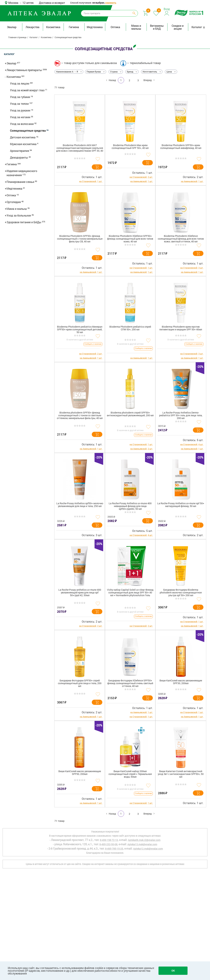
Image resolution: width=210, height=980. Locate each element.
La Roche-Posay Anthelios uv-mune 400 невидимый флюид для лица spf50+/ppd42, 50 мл (130, 506)
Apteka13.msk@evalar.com (142, 844)
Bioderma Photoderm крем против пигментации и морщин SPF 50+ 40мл (181, 328)
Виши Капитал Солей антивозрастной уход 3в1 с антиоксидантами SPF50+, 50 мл (181, 774)
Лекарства (32, 27)
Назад (112, 80)
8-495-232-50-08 (108, 844)
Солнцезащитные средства (28, 130)
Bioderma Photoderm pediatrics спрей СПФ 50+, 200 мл (130, 328)
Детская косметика (23, 137)
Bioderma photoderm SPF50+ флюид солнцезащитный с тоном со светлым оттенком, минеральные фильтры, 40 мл (80, 415)
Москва (14, 3)
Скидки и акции (178, 27)
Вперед (148, 80)
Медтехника (95, 27)
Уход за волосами (22, 124)
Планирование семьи (21, 182)
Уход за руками (20, 110)
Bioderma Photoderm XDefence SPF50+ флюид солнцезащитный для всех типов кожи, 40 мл (130, 239)
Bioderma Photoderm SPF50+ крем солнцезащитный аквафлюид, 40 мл (181, 147)
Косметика (53, 27)
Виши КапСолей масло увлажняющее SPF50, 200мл (80, 773)
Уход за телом (20, 104)
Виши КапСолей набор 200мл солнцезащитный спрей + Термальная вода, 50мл (130, 774)
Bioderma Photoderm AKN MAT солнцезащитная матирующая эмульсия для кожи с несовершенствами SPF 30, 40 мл (80, 149)
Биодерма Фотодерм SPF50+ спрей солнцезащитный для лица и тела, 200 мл (80, 683)
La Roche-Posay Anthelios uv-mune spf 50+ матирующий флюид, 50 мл (181, 505)
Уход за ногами (20, 117)
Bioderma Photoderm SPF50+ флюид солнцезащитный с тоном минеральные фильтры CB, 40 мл (80, 239)
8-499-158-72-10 (109, 840)
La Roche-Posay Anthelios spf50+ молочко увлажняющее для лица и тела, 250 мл (80, 505)
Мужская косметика (24, 144)
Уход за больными (19, 215)
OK (173, 971)
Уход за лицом (20, 83)
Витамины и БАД (157, 27)
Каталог (198, 27)
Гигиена (74, 27)
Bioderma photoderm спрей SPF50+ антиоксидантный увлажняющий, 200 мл (130, 414)
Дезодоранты (19, 157)
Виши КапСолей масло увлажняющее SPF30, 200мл (181, 682)
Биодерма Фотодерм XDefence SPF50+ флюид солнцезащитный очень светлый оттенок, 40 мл (130, 683)
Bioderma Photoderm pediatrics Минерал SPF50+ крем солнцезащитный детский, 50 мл (80, 330)
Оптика (115, 27)
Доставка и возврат (52, 3)
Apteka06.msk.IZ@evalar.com (144, 840)
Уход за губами (20, 97)
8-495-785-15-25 (114, 849)
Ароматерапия (20, 151)
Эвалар (12, 27)
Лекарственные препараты (25, 70)
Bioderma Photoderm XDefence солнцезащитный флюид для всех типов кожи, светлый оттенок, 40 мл (181, 239)
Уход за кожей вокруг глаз (28, 90)
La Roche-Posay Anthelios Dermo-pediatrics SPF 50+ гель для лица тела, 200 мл (181, 415)
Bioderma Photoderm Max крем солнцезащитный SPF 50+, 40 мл (130, 147)
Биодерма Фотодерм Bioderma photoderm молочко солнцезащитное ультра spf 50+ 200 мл (181, 593)
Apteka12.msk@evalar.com (148, 849)
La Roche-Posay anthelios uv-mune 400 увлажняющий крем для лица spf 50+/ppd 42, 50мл (80, 593)
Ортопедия (14, 202)
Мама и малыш (136, 27)
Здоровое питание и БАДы (24, 222)
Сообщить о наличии (93, 344)
